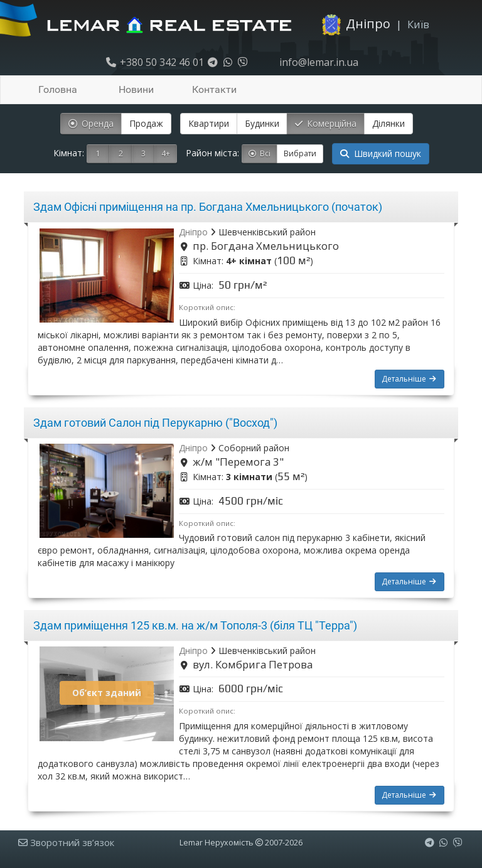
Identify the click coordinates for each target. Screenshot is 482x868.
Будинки (262, 123)
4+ (166, 153)
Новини (136, 89)
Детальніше (410, 379)
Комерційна (326, 123)
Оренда (91, 123)
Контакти (214, 89)
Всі (260, 153)
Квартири (209, 123)
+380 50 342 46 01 (154, 62)
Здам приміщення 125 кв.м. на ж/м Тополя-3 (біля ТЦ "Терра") (195, 626)
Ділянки (388, 123)
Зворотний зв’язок (66, 842)
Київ (418, 24)
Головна (58, 89)
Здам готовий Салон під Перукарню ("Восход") (155, 423)
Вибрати (300, 153)
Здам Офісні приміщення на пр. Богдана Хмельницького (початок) (208, 207)
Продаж (146, 123)
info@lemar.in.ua (318, 62)
